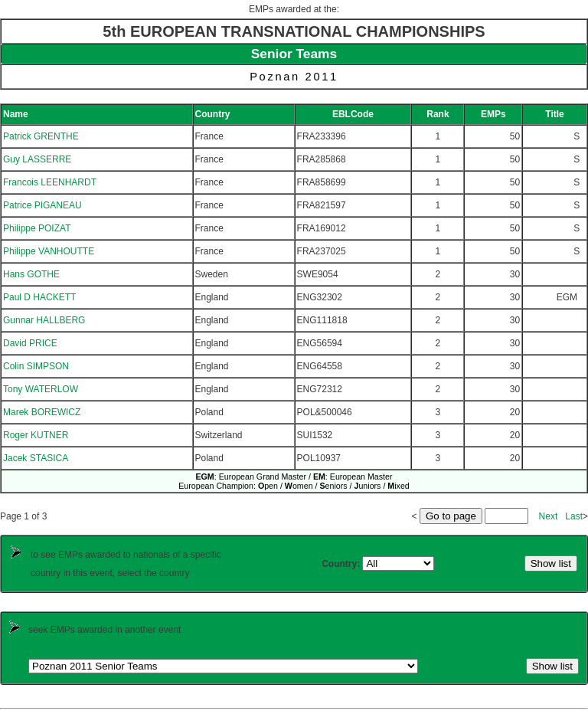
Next (549, 516)
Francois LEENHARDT (50, 182)
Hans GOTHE (31, 274)
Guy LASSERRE (37, 159)
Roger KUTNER (36, 435)
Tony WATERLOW (41, 389)
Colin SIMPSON (36, 366)
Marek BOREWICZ (42, 412)
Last (574, 516)
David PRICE (30, 343)
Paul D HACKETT (39, 297)
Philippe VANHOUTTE (49, 251)
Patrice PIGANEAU (42, 205)
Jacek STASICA (36, 458)
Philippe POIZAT (37, 228)
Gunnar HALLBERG (44, 320)
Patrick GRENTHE (41, 136)
